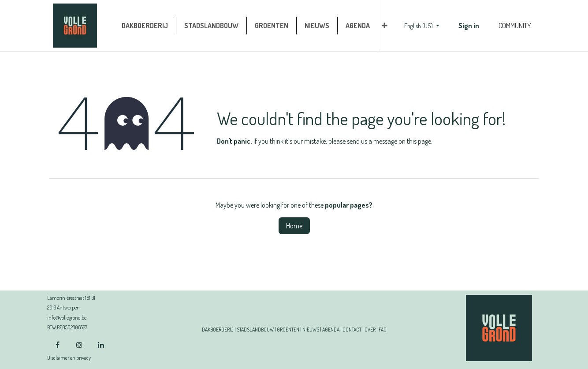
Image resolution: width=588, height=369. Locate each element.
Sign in (469, 26)
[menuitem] (145, 26)
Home (294, 226)
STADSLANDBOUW (255, 330)
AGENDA (331, 330)
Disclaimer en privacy (69, 358)
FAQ (383, 330)
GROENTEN (288, 330)
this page (419, 141)
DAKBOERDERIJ (218, 330)
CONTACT (352, 330)
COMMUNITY (515, 26)
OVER (370, 330)
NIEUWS (311, 330)
